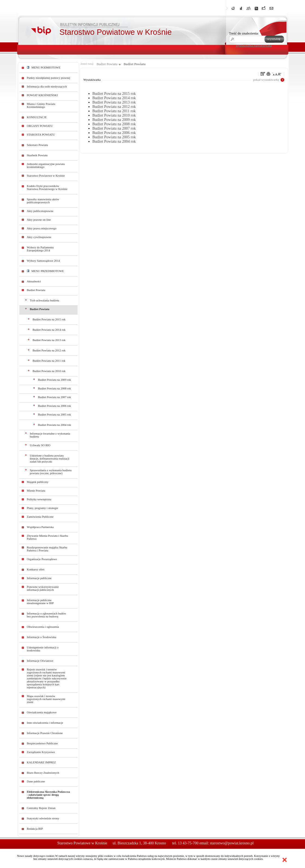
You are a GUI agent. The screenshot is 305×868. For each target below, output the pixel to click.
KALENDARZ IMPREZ (41, 762)
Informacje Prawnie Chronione (45, 733)
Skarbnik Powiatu (37, 155)
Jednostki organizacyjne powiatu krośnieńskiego (46, 166)
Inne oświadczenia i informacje (45, 723)
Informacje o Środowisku (42, 637)
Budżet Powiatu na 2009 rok (55, 380)
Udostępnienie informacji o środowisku (43, 649)
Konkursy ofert (36, 569)
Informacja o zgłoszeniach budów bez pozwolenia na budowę (47, 615)
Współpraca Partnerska (40, 527)
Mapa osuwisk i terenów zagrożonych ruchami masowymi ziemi (46, 699)
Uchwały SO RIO (40, 445)
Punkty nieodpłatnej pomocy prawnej (49, 78)
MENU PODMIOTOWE (44, 68)
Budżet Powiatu (36, 290)
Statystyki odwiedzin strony (43, 818)
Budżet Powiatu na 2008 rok (55, 388)
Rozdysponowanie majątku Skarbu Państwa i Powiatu (47, 549)
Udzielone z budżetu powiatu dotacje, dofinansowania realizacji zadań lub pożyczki (50, 459)
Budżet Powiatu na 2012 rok (49, 350)
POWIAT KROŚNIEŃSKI (42, 95)
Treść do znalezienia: (244, 33)
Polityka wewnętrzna (39, 499)
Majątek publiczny (38, 482)
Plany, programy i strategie (43, 508)
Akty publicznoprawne (40, 211)
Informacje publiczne (39, 578)
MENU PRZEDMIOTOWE (45, 271)
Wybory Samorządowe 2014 (43, 261)
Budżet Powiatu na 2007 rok (55, 397)
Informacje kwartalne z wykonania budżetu (50, 435)
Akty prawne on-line (39, 220)
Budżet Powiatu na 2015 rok (49, 319)
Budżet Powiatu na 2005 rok (55, 415)
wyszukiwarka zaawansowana (254, 45)
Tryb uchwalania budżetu (45, 300)
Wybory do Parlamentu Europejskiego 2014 (40, 249)
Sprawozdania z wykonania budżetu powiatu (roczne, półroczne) (51, 472)
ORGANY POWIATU (40, 126)
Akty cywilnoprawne (39, 237)
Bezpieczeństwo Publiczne (42, 743)
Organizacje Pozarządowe (42, 559)
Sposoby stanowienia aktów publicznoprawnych (43, 201)
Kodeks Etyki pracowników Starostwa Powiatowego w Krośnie (47, 188)
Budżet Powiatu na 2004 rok (55, 425)
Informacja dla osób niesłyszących (47, 87)
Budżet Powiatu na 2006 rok (55, 406)
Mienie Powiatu (36, 491)
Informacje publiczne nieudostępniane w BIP (40, 602)
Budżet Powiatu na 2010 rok (49, 371)
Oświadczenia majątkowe (42, 712)
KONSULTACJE (37, 117)
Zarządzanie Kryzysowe (41, 752)
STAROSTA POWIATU (41, 135)
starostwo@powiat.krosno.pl (232, 843)
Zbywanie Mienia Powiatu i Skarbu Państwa (48, 537)
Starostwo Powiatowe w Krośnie (46, 176)
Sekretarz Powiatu (38, 145)
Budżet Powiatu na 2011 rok (49, 361)
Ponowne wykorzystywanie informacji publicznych (43, 588)
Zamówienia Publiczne (40, 517)
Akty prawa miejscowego (42, 228)
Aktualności (34, 281)
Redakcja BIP (35, 829)
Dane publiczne (36, 781)
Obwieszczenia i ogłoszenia (43, 627)
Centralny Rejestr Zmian (41, 808)
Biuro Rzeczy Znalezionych (43, 773)
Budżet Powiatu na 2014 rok (49, 330)
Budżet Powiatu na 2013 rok (49, 340)
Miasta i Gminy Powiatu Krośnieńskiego (41, 105)
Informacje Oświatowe (40, 661)
